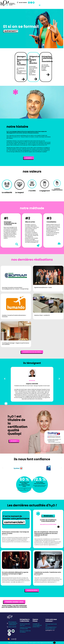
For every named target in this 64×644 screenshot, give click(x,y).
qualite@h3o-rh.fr (50, 630)
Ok (54, 643)
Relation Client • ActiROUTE (42, 315)
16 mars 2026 (5, 575)
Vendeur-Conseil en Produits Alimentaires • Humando (14, 316)
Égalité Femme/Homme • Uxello (43, 287)
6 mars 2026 (37, 575)
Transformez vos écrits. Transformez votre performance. (48, 573)
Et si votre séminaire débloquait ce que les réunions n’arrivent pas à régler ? (15, 573)
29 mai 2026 (5, 535)
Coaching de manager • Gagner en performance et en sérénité (16, 344)
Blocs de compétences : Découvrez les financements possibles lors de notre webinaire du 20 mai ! (46, 533)
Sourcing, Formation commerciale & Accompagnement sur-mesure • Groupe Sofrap (15, 288)
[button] (3, 468)
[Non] (62, 643)
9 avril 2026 (37, 536)
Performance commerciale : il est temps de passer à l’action (15, 533)
